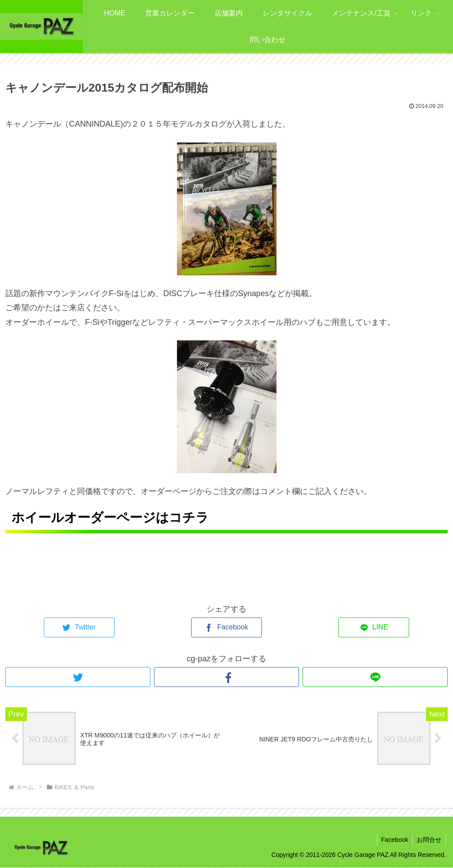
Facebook (393, 840)
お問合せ (429, 840)
